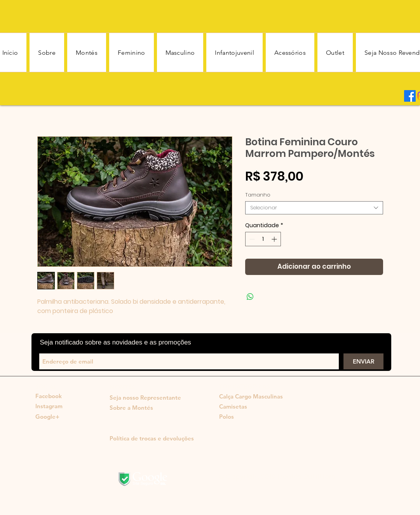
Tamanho (258, 195)
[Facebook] (410, 96)
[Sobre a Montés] (131, 408)
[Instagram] (49, 406)
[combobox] (314, 208)
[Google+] (47, 417)
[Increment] (275, 239)
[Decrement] (251, 239)
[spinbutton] (263, 239)
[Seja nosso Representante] (145, 398)
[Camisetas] (250, 407)
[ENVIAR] (363, 361)
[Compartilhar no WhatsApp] (250, 297)
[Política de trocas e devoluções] (152, 438)
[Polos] (227, 417)
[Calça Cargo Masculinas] (251, 397)
